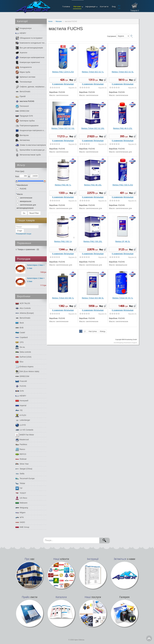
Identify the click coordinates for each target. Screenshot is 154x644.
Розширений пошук (24, 234)
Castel (20, 333)
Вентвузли (22, 135)
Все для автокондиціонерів (29, 48)
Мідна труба (23, 72)
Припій (20, 96)
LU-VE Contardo (24, 430)
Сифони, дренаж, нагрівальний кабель (31, 87)
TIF (19, 488)
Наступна (93, 331)
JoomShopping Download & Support (125, 343)
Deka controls (23, 352)
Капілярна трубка (25, 121)
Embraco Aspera (24, 367)
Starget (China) (24, 469)
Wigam (20, 513)
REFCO (21, 454)
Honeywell (22, 401)
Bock (20, 323)
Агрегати (21, 53)
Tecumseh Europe (25, 479)
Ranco (20, 449)
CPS (19, 342)
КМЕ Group (22, 527)
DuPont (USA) (23, 357)
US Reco (21, 498)
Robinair (21, 459)
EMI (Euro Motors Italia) (27, 372)
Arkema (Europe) (25, 313)
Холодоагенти (24, 67)
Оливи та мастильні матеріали (31, 145)
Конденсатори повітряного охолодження (31, 130)
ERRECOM (22, 111)
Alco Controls (23, 308)
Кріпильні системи (25, 77)
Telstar (20, 483)
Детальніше (69, 84)
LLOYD (21, 425)
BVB (19, 328)
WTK (20, 517)
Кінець (103, 331)
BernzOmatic (23, 92)
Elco (19, 362)
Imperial (21, 406)
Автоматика (23, 140)
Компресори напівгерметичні (30, 58)
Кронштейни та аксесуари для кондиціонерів (31, 150)
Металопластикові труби (28, 155)
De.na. (20, 347)
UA (119, 8)
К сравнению (58, 84)
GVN (20, 391)
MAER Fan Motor (25, 435)
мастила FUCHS (25, 101)
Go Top (149, 638)
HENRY (21, 33)
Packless (21, 444)
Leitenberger (23, 420)
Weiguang (22, 508)
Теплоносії (22, 106)
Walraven (21, 503)
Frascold (21, 381)
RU (119, 6)
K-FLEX (21, 415)
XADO (20, 522)
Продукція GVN (24, 116)
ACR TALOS (23, 303)
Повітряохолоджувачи (27, 126)
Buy (71, 80)
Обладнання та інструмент (29, 38)
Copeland (22, 337)
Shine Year (22, 464)
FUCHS (21, 386)
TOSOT (21, 493)
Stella (20, 474)
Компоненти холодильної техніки (31, 43)
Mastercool (22, 440)
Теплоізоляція (24, 82)
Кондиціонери (24, 28)
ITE (19, 410)
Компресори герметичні (28, 62)
